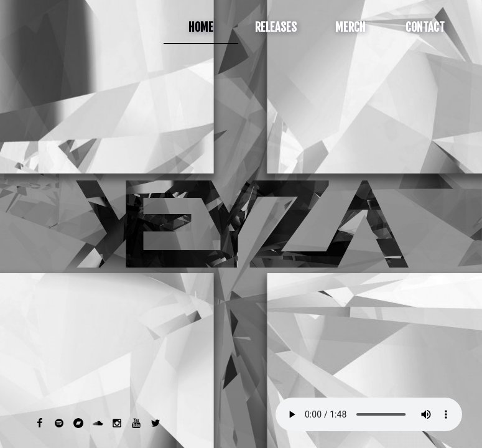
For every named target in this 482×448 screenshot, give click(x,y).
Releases (276, 27)
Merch (350, 27)
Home (201, 27)
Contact (425, 27)
